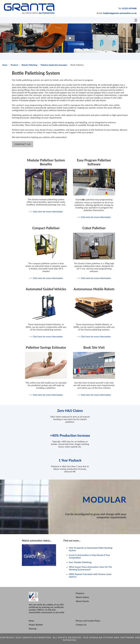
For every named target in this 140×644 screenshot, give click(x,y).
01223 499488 (129, 8)
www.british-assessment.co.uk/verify (46, 612)
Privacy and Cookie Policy (88, 621)
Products (14, 65)
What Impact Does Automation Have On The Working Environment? (90, 568)
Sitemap (33, 629)
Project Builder (36, 625)
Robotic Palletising (30, 65)
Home (5, 65)
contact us (22, 144)
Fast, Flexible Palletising (80, 562)
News (31, 621)
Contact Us (81, 625)
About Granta (82, 601)
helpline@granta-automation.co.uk (120, 13)
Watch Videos (82, 597)
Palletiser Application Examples (54, 65)
